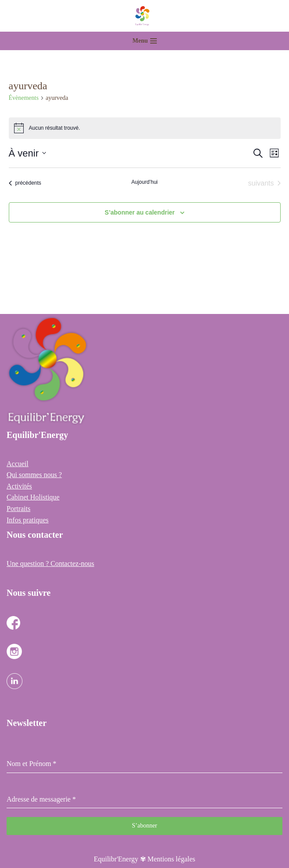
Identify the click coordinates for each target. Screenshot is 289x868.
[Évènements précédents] (25, 183)
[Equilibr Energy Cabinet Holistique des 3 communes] (144, 16)
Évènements (24, 98)
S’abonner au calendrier (140, 212)
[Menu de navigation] (145, 41)
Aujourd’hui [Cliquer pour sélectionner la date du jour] (144, 182)
